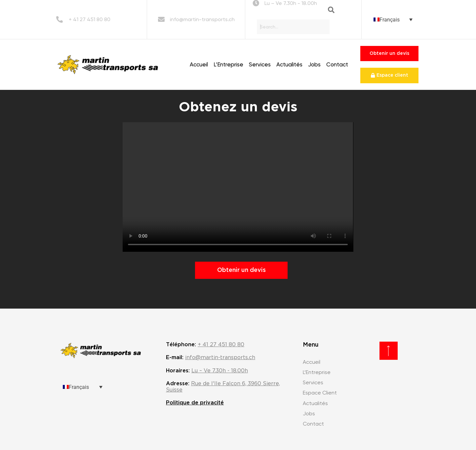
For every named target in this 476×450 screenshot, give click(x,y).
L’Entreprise (228, 64)
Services (260, 64)
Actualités (289, 64)
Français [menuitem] (390, 19)
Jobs (314, 64)
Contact (337, 64)
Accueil (199, 64)
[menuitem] (393, 20)
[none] (393, 20)
